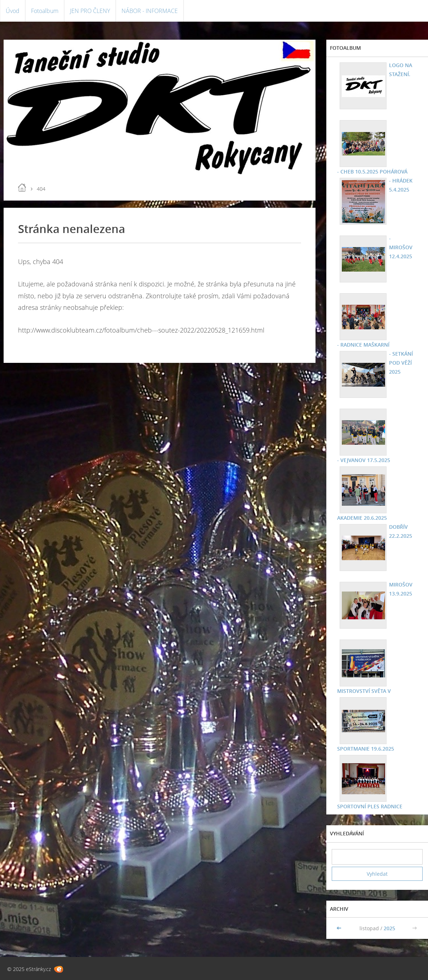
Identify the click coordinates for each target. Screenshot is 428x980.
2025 (389, 928)
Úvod (13, 11)
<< (340, 928)
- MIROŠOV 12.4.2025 (401, 247)
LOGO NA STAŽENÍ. (401, 70)
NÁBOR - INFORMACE (150, 11)
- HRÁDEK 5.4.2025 (401, 185)
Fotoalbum (45, 11)
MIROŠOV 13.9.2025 (401, 589)
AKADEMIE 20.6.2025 (362, 518)
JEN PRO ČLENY (90, 11)
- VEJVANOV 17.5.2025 (364, 460)
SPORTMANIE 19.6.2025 (366, 749)
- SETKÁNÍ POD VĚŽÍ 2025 (401, 363)
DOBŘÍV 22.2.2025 (401, 531)
